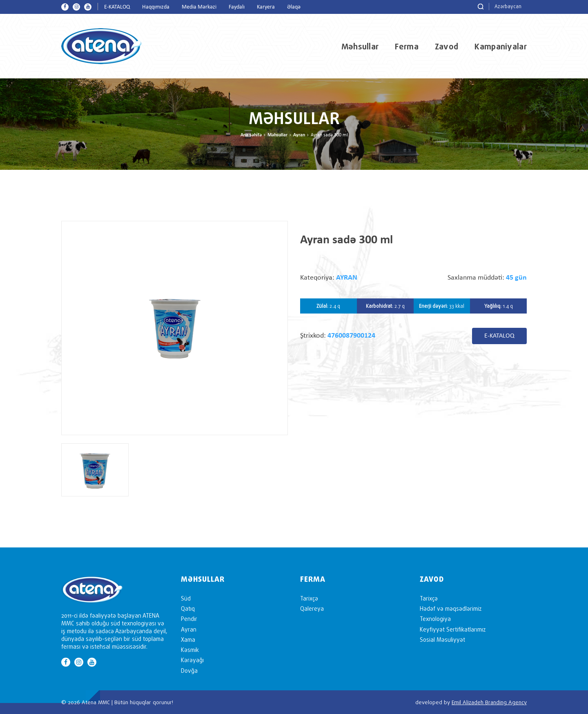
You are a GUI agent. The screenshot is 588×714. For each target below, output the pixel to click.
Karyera (266, 7)
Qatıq (188, 608)
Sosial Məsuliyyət (442, 639)
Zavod (447, 47)
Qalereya (312, 608)
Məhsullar (360, 47)
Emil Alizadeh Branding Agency (489, 702)
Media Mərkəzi (199, 7)
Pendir (189, 619)
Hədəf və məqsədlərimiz (451, 608)
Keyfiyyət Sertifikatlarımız (453, 629)
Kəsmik (190, 650)
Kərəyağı (192, 660)
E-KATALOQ (117, 7)
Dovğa (189, 671)
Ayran (299, 135)
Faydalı (237, 7)
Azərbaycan (508, 6)
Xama (188, 639)
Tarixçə (309, 598)
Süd (186, 598)
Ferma (407, 47)
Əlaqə (294, 7)
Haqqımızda (156, 7)
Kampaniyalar (501, 47)
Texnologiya (435, 619)
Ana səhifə (251, 135)
